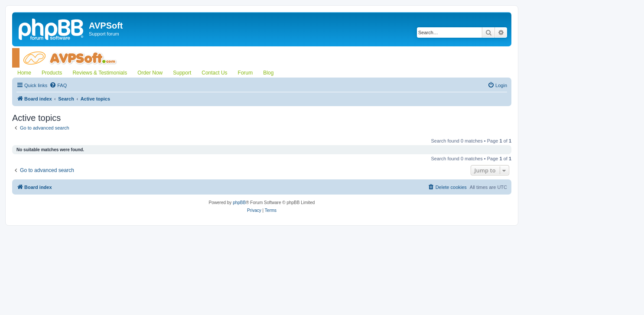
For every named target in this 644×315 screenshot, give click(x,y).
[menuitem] (58, 85)
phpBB (239, 203)
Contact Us (214, 73)
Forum (246, 73)
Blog (268, 73)
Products (52, 73)
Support (182, 73)
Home (24, 73)
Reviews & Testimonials (100, 73)
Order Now (150, 73)
